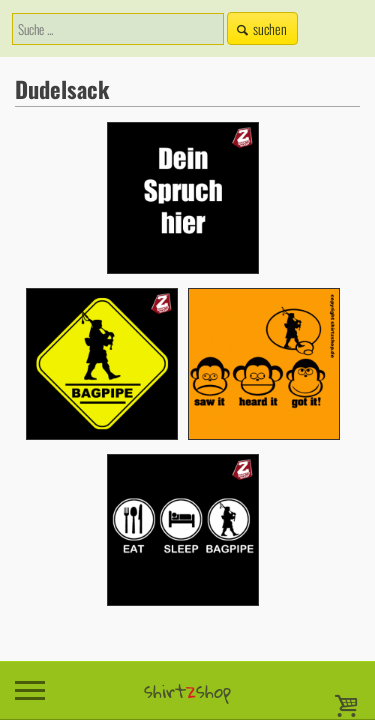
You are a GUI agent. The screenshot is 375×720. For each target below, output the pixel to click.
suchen (260, 28)
